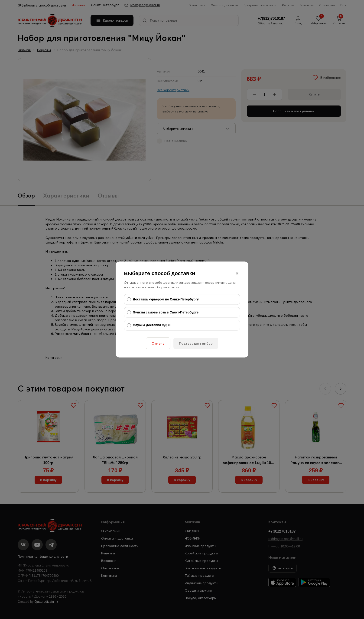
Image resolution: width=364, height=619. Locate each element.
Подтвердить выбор (196, 343)
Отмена (158, 343)
